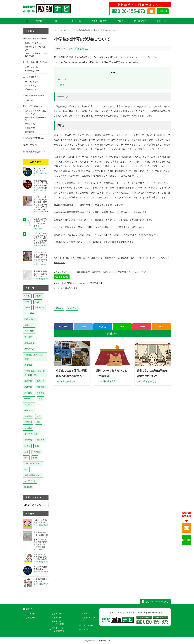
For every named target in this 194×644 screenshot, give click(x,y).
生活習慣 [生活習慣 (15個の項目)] (28, 422)
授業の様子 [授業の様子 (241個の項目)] (40, 307)
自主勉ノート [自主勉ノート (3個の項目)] (30, 481)
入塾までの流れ (99, 21)
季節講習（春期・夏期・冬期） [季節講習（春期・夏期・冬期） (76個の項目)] (35, 357)
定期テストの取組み (31, 96)
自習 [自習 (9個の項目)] (26, 452)
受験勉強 (29, 89)
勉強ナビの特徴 (32, 43)
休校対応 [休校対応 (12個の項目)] (41, 440)
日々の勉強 (30, 82)
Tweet (83, 327)
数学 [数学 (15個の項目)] (39, 416)
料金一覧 (76, 21)
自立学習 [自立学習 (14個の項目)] (28, 428)
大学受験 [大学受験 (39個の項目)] (41, 387)
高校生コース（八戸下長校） (58, 623)
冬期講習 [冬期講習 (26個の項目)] (41, 393)
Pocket (142, 327)
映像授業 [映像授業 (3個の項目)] (28, 487)
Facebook (64, 327)
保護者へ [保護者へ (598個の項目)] (39, 296)
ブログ (120, 21)
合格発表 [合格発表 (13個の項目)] (28, 440)
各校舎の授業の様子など (33, 62)
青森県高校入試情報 (31, 138)
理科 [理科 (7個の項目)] (26, 458)
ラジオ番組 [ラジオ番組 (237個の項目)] (29, 313)
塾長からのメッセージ (32, 38)
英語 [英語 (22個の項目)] (41, 399)
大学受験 (29, 132)
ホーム (57, 30)
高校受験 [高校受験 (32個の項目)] (28, 393)
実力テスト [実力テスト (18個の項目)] (29, 404)
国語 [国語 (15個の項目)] (39, 422)
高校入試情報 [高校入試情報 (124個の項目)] (30, 343)
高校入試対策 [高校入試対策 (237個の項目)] (30, 319)
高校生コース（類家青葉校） (58, 629)
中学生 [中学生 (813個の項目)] (27, 296)
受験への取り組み (30, 106)
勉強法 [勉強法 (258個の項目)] (27, 307)
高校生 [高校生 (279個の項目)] (38, 302)
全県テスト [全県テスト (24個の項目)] (29, 399)
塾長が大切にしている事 (35, 47)
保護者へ (59, 308)
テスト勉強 (30, 86)
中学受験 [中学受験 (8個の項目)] (37, 452)
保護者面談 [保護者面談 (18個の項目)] (29, 410)
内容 (61, 85)
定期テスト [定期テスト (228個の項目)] (29, 325)
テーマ (62, 79)
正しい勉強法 (29, 77)
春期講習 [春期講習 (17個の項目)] (28, 416)
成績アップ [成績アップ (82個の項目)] (29, 349)
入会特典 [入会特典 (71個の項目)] (28, 365)
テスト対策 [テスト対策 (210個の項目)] (29, 331)
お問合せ (162, 21)
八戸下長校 (30, 67)
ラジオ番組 (72, 308)
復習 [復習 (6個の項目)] (26, 469)
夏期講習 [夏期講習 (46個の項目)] (28, 381)
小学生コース (58, 614)
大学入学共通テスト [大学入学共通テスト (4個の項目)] (33, 475)
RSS (161, 327)
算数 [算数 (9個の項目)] (37, 446)
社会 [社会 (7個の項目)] (35, 458)
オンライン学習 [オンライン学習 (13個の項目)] (31, 434)
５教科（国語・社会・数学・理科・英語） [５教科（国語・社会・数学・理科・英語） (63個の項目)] (35, 373)
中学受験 (29, 124)
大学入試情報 (29, 145)
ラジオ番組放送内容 (81, 30)
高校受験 (29, 128)
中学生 (28, 100)
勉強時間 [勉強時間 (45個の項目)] (41, 381)
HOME (29, 609)
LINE (122, 327)
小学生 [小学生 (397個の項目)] (27, 302)
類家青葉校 (30, 71)
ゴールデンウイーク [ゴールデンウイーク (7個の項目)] (33, 463)
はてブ (103, 327)
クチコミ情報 (140, 21)
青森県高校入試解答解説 (35, 118)
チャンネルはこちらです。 (67, 288)
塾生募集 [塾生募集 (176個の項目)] (28, 337)
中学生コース (58, 618)
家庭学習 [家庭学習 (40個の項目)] (28, 387)
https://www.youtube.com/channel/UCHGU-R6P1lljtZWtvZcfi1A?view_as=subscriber (99, 62)
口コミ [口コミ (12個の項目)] (27, 446)
